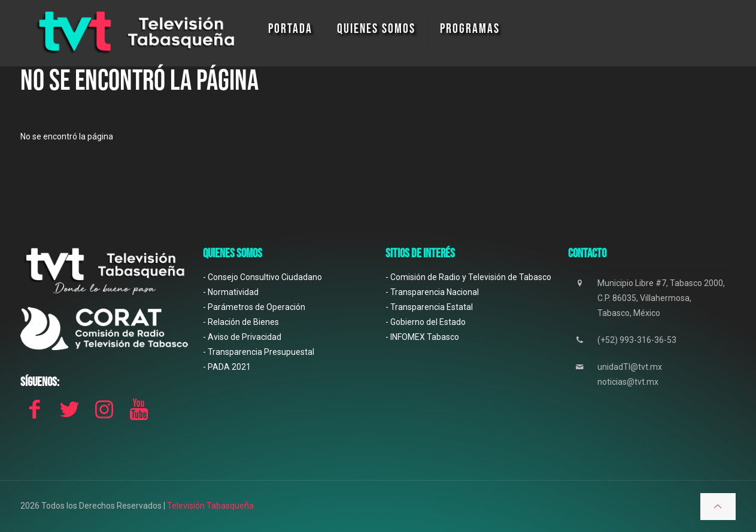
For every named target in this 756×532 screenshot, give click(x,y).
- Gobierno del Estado (426, 322)
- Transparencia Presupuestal (259, 352)
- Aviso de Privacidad (242, 337)
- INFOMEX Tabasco (422, 337)
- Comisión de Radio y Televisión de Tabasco (468, 277)
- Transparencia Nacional (432, 292)
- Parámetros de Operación (254, 307)
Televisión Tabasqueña (210, 506)
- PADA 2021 (227, 367)
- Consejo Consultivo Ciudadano (262, 277)
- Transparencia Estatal (429, 307)
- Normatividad (231, 292)
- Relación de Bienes (241, 322)
